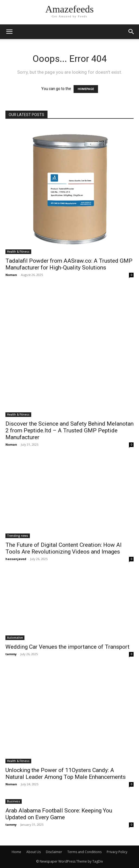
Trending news (18, 536)
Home (16, 852)
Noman (11, 275)
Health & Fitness (18, 252)
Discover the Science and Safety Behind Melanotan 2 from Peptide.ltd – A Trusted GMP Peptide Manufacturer (69, 430)
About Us (34, 852)
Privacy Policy (117, 852)
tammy (11, 654)
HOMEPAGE (86, 89)
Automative (15, 638)
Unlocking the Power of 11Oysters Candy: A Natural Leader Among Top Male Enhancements (66, 774)
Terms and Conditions (84, 852)
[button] (131, 32)
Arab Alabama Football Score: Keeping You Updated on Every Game (59, 814)
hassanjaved (16, 559)
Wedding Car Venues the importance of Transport (67, 647)
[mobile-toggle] (9, 32)
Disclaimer (54, 852)
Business (14, 801)
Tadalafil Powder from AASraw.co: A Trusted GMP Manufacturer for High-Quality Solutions (69, 264)
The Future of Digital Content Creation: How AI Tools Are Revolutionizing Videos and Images (64, 548)
